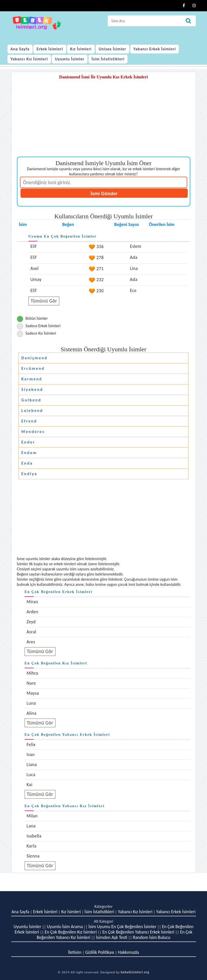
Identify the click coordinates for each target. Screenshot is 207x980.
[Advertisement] (104, 121)
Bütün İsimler (37, 318)
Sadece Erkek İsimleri (43, 326)
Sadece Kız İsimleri (41, 333)
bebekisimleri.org (135, 972)
